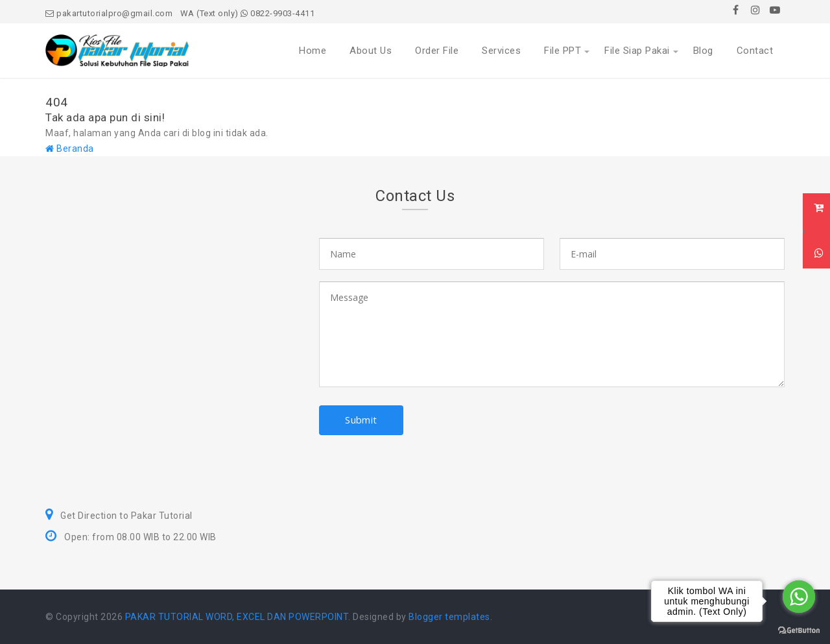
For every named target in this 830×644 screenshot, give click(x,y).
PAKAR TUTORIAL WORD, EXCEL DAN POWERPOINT (237, 617)
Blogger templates (449, 617)
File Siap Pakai (637, 51)
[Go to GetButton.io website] (799, 631)
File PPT (563, 51)
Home (313, 51)
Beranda (70, 149)
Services (501, 51)
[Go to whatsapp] (799, 597)
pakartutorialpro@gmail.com (109, 13)
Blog (703, 51)
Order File (437, 51)
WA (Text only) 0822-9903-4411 (248, 13)
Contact (755, 51)
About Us (371, 51)
